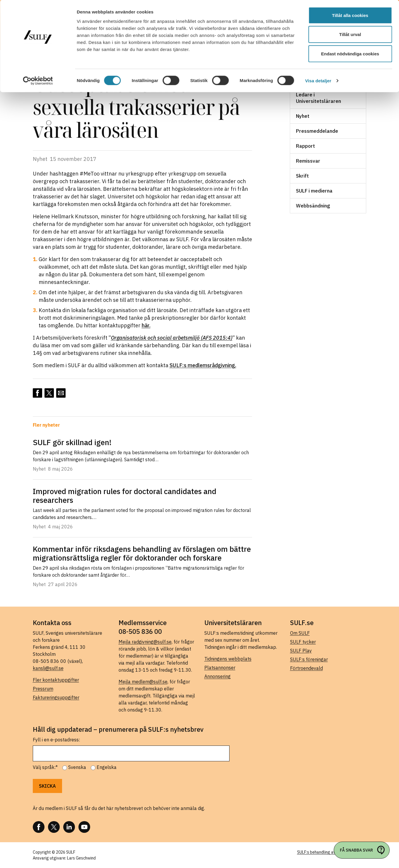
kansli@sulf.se (48, 668)
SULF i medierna (314, 191)
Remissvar (308, 161)
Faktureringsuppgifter (56, 697)
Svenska (77, 767)
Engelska (107, 767)
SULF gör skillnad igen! (72, 442)
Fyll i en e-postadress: (56, 740)
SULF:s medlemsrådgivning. (203, 365)
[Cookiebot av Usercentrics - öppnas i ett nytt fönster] (38, 81)
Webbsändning (313, 206)
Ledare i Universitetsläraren (318, 98)
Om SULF (300, 633)
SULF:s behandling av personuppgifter (332, 852)
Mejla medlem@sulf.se (143, 682)
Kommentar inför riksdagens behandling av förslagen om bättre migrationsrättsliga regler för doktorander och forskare (142, 553)
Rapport (305, 146)
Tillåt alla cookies (350, 15)
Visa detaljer (318, 81)
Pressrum (43, 689)
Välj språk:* (45, 767)
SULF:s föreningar (309, 659)
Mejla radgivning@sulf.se (145, 642)
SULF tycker (303, 642)
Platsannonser (220, 668)
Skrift (302, 176)
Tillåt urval (350, 35)
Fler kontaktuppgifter (56, 680)
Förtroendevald (306, 668)
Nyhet (303, 116)
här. (146, 325)
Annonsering (218, 676)
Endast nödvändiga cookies (350, 54)
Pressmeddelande (317, 131)
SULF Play (301, 651)
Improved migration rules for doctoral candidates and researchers (125, 496)
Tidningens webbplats (228, 659)
